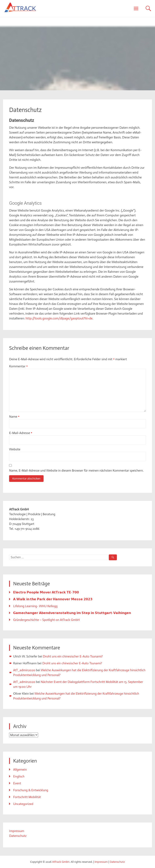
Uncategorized (23, 804)
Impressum (17, 831)
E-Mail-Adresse (21, 433)
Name (14, 417)
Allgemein (20, 770)
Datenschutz (18, 836)
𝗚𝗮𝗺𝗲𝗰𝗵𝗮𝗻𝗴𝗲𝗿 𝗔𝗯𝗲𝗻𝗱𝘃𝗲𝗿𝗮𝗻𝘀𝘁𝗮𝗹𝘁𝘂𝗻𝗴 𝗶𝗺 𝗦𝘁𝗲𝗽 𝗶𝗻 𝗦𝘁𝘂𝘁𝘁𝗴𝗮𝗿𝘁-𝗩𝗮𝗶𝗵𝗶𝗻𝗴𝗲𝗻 (72, 613)
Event (17, 783)
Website (15, 449)
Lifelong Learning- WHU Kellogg (35, 606)
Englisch (19, 776)
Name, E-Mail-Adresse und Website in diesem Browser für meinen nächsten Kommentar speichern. (76, 470)
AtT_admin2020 (24, 670)
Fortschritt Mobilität (27, 797)
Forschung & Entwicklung (31, 790)
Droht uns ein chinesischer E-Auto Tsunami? (73, 656)
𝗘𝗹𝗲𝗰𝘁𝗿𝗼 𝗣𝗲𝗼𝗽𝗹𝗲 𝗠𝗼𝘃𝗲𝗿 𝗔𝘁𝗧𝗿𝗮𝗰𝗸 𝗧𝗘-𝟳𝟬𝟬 (46, 592)
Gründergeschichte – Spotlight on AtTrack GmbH (46, 620)
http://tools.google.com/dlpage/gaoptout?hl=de (59, 318)
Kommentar (18, 366)
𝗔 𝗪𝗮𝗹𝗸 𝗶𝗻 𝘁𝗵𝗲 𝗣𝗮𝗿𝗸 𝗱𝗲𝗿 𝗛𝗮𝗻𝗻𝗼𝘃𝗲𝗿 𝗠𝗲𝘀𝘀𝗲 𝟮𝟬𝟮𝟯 (53, 599)
